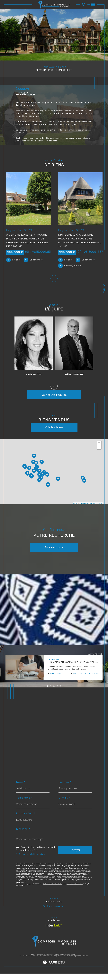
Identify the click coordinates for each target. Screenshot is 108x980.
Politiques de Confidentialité (52, 890)
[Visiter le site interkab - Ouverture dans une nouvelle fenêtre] (54, 931)
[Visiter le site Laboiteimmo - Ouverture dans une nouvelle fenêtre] (54, 972)
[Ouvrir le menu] (93, 4)
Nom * (21, 788)
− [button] (99, 454)
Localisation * (26, 820)
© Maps (84, 510)
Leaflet (76, 510)
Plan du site (37, 962)
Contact (104, 289)
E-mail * (64, 804)
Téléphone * (24, 804)
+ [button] (99, 450)
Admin (59, 962)
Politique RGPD (76, 962)
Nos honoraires (25, 962)
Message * (23, 835)
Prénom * (65, 788)
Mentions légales (49, 962)
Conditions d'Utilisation (75, 890)
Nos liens (66, 962)
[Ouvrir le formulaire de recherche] (84, 4)
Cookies (86, 962)
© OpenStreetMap (96, 510)
